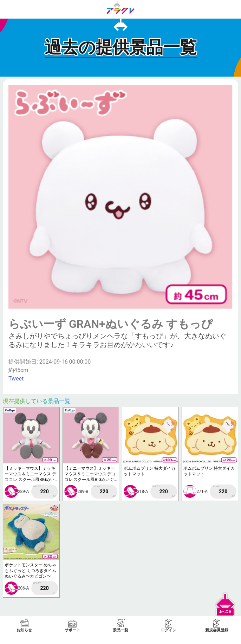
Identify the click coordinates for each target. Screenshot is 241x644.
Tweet (16, 379)
